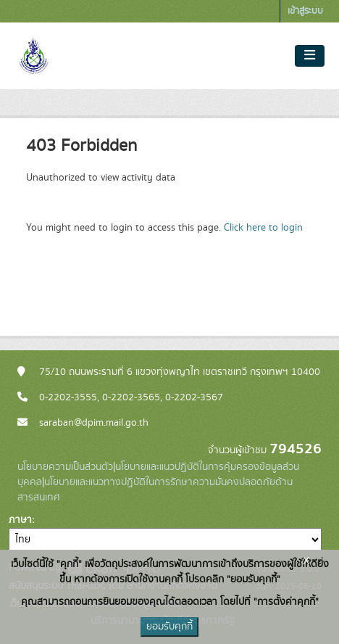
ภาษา (20, 520)
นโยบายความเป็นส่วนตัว (65, 467)
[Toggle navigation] (310, 56)
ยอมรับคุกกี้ (169, 627)
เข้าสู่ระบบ (305, 11)
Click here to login (263, 228)
